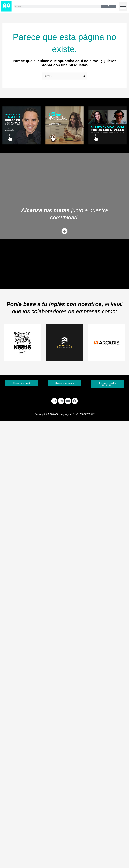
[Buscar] (109, 6)
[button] (123, 6)
